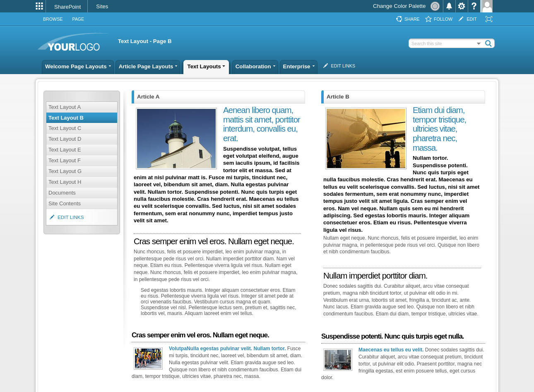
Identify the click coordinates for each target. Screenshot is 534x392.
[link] (69, 7)
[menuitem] (39, 6)
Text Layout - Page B (145, 41)
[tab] (53, 19)
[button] (488, 43)
